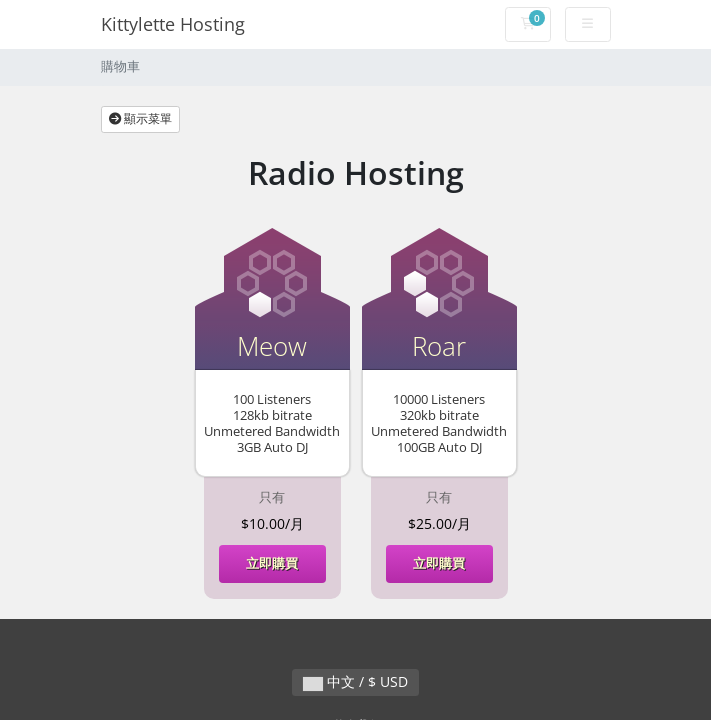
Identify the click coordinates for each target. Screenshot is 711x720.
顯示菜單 (140, 118)
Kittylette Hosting (173, 24)
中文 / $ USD (355, 681)
